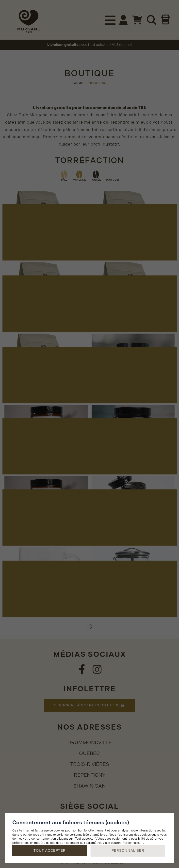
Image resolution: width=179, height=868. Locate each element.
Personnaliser (128, 851)
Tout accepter (50, 851)
